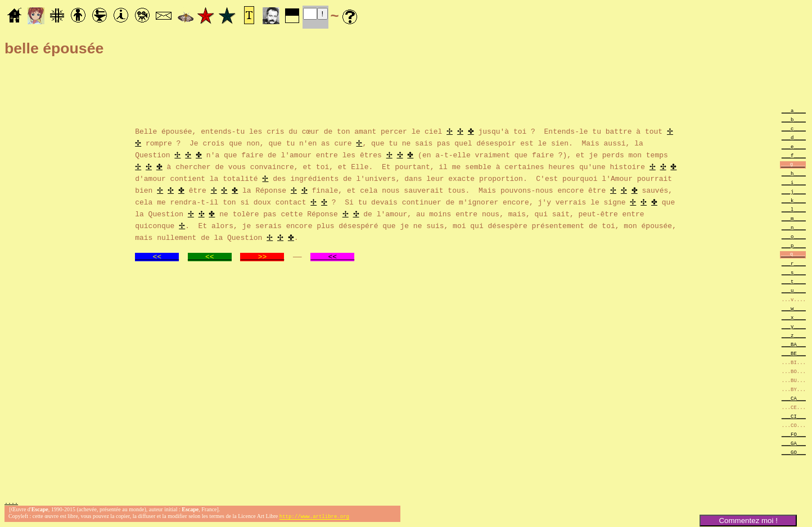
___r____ (794, 263)
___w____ (794, 308)
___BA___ (794, 344)
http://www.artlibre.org (314, 518)
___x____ (794, 317)
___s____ (794, 272)
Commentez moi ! (748, 521)
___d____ (794, 137)
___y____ (794, 326)
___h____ (794, 173)
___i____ (794, 182)
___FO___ (794, 434)
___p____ (794, 245)
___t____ (794, 281)
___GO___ (794, 452)
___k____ (794, 200)
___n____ (794, 227)
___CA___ (794, 398)
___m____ (794, 218)
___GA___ (794, 443)
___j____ (794, 191)
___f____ (794, 155)
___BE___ (794, 353)
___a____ (794, 110)
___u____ (794, 290)
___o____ (794, 236)
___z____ (794, 335)
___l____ (794, 209)
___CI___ (794, 416)
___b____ (794, 119)
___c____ (794, 128)
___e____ (794, 146)
